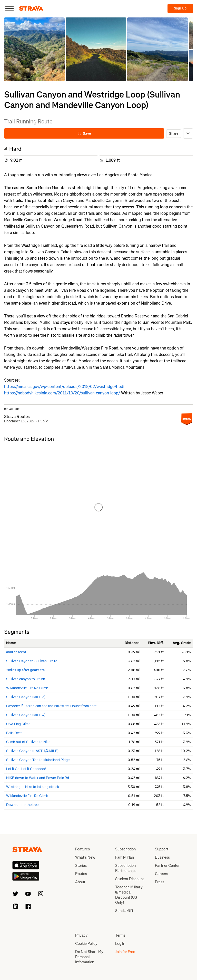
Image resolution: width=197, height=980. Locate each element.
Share (174, 134)
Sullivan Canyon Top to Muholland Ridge (38, 760)
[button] (34, 49)
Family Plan (125, 857)
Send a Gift (124, 911)
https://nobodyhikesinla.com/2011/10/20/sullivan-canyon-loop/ (62, 393)
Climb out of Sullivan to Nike (28, 742)
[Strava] (31, 8)
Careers (161, 874)
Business (162, 857)
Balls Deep (14, 733)
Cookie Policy (86, 944)
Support (162, 849)
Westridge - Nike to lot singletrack (33, 787)
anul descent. (17, 652)
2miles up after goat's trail (26, 670)
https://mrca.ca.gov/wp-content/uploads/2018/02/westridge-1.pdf (64, 387)
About (80, 882)
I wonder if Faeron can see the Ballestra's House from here (51, 706)
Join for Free (125, 952)
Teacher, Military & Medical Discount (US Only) (129, 895)
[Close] (9, 8)
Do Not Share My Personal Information (89, 957)
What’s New (85, 857)
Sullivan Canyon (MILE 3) (26, 697)
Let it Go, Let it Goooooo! (26, 769)
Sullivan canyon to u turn (26, 679)
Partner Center (167, 866)
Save (84, 134)
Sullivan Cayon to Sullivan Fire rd (32, 661)
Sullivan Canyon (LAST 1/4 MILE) (32, 751)
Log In (120, 944)
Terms (120, 935)
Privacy (81, 935)
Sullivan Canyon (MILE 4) (26, 715)
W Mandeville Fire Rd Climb (27, 688)
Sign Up (180, 8)
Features (82, 849)
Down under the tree (22, 805)
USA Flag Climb (18, 724)
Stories (81, 866)
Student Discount (130, 879)
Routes (81, 874)
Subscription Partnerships (126, 868)
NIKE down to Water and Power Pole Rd (38, 778)
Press (160, 882)
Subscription (125, 849)
